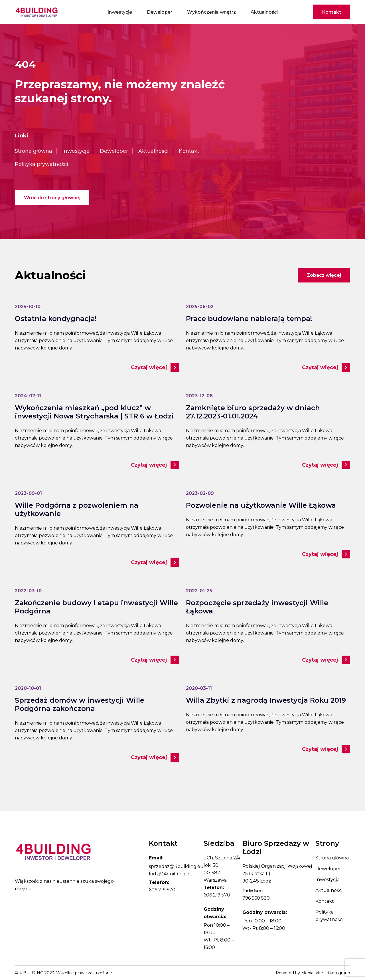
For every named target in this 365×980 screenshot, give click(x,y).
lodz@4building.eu (171, 874)
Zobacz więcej (324, 275)
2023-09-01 (28, 493)
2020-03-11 (199, 688)
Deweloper (160, 12)
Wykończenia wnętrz (211, 12)
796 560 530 (256, 898)
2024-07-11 (28, 396)
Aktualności (264, 12)
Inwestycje (120, 12)
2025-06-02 (200, 307)
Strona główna (34, 151)
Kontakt (332, 12)
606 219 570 (162, 890)
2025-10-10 (28, 307)
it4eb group (338, 973)
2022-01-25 (199, 591)
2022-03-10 (28, 591)
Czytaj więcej (155, 367)
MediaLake (312, 973)
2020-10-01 (28, 688)
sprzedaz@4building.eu (176, 866)
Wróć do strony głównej (52, 198)
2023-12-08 (199, 396)
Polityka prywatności (41, 164)
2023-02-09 (200, 493)
